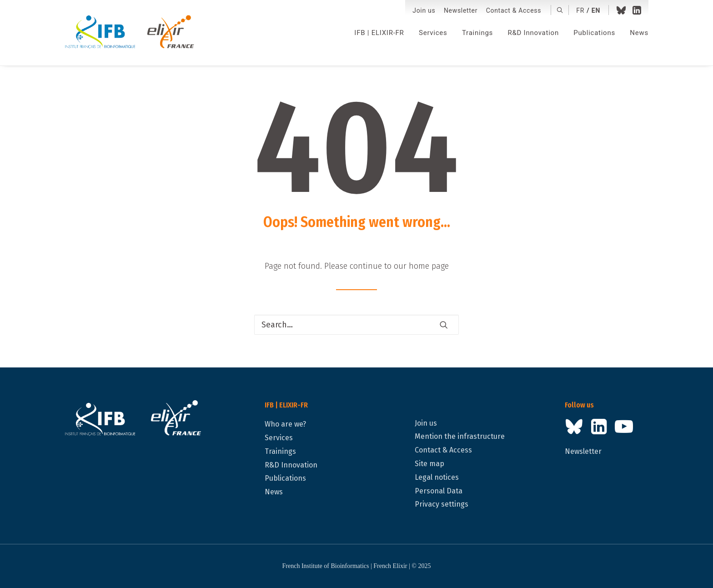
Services (433, 33)
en (596, 10)
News (639, 33)
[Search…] (356, 325)
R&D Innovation (533, 33)
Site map (429, 464)
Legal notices (437, 477)
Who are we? (285, 424)
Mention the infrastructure (460, 436)
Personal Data (439, 491)
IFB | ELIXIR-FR (379, 33)
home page (429, 266)
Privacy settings (442, 504)
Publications (594, 33)
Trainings (477, 33)
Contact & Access (514, 10)
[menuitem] (424, 11)
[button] (560, 10)
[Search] (356, 325)
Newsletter (461, 10)
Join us (424, 10)
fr (580, 10)
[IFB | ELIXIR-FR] (133, 33)
